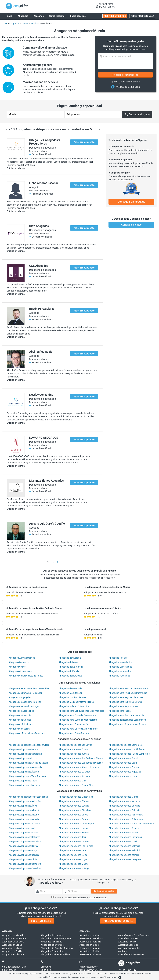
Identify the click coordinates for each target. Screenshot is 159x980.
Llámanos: (46, 967)
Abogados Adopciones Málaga (74, 868)
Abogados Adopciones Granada (75, 819)
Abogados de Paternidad (71, 688)
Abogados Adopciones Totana (74, 749)
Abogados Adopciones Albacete (24, 810)
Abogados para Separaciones (123, 706)
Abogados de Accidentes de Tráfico (26, 676)
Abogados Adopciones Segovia (124, 828)
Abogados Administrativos (22, 658)
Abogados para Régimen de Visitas (126, 697)
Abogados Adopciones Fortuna (124, 767)
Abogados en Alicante (13, 954)
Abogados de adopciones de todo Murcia (29, 745)
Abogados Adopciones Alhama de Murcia (79, 767)
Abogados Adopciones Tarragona (125, 837)
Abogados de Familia (69, 671)
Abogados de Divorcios (70, 662)
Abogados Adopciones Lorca (23, 758)
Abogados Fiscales (118, 658)
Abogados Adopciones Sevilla (123, 833)
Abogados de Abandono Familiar (25, 702)
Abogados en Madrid (13, 935)
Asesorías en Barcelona (91, 938)
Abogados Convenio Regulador (56, 938)
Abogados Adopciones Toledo (123, 842)
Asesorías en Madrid (90, 935)
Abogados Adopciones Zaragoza (125, 859)
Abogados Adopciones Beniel (123, 758)
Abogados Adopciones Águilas (24, 772)
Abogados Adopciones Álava (23, 806)
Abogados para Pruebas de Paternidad (128, 693)
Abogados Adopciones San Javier (75, 745)
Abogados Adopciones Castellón (25, 868)
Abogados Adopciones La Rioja (74, 842)
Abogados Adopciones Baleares (24, 837)
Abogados (7, 931)
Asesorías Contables (128, 938)
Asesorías (85, 931)
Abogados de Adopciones (21, 711)
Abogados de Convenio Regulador (25, 693)
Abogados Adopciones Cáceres (24, 855)
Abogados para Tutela (120, 711)
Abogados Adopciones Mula (73, 781)
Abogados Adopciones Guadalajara (76, 824)
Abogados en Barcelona (14, 938)
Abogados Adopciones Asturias (24, 824)
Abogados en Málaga (13, 948)
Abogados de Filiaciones (21, 724)
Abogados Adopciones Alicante (24, 815)
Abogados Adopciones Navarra (124, 801)
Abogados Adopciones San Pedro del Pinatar (81, 758)
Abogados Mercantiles (120, 671)
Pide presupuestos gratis (118, 921)
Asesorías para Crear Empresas (134, 935)
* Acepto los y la (79, 897)
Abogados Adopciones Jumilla (74, 754)
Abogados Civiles (17, 667)
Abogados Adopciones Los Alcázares (127, 749)
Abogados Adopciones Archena (74, 776)
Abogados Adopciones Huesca (74, 833)
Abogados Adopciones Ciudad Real (76, 797)
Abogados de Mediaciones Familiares (27, 733)
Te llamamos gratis (104, 891)
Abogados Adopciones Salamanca (126, 819)
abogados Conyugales (20, 697)
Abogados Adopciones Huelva (74, 828)
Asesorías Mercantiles (129, 948)
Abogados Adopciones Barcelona (25, 842)
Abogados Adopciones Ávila (22, 828)
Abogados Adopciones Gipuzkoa (75, 810)
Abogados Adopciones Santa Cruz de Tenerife (131, 824)
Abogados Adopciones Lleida (73, 855)
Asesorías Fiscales (127, 942)
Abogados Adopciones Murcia (23, 749)
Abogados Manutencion (71, 693)
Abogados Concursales (20, 671)
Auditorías (123, 951)
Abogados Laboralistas (120, 667)
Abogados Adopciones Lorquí (123, 776)
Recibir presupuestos (125, 75)
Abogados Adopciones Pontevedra (126, 815)
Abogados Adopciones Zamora (124, 855)
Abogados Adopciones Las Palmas (76, 846)
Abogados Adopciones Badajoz (24, 833)
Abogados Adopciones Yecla (23, 781)
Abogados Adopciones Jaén (73, 837)
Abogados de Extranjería (71, 667)
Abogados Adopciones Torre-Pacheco (27, 776)
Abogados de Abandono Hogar (24, 706)
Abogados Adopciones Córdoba (74, 801)
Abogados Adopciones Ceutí (123, 763)
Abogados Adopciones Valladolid (125, 850)
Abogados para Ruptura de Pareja (126, 702)
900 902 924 (47, 970)
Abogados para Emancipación (74, 724)
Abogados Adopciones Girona (74, 815)
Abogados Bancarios (19, 662)
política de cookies (109, 977)
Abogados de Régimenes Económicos (127, 720)
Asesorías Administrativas (131, 954)
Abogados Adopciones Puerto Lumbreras (129, 754)
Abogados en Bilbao (12, 945)
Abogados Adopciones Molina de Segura (29, 763)
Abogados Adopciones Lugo (73, 859)
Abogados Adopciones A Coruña (25, 801)
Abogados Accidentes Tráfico (55, 954)
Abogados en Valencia (13, 942)
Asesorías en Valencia (90, 942)
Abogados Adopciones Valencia (124, 846)
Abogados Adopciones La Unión (75, 772)
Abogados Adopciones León (73, 850)
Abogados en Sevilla (12, 951)
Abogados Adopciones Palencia (124, 810)
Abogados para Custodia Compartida (77, 715)
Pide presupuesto (84, 142)
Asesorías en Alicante (90, 954)
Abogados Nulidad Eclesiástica (74, 706)
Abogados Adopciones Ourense (124, 806)
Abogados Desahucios (52, 951)
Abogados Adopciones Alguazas (125, 772)
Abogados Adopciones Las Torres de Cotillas (81, 763)
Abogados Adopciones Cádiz (23, 859)
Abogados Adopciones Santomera (126, 745)
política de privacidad (98, 897)
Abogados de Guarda (19, 729)
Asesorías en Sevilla (89, 951)
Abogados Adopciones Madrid (74, 864)
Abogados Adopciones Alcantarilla (26, 767)
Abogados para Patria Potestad (74, 733)
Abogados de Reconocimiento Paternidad (29, 688)
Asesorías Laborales (128, 945)
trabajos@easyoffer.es (91, 970)
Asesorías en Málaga (90, 948)
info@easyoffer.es (89, 967)
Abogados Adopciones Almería (24, 819)
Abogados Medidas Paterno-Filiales (76, 702)
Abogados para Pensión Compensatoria (129, 688)
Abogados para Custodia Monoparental (78, 720)
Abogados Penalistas (119, 676)
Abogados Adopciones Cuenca (74, 806)
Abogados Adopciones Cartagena (25, 754)
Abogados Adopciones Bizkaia (24, 846)
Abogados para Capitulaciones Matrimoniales (81, 711)
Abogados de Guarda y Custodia (57, 948)
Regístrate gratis (41, 921)
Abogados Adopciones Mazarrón (25, 785)
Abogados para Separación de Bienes (127, 724)
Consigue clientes (131, 225)
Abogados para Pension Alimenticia (126, 715)
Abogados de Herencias (70, 676)
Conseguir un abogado (131, 202)
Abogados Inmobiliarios (121, 662)
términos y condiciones (75, 897)
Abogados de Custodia (70, 658)
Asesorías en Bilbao (89, 945)
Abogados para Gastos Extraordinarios (78, 729)
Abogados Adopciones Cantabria (25, 864)
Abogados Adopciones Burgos (24, 850)
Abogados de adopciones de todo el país (28, 797)
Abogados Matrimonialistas (72, 697)
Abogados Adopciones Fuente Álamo (77, 785)
